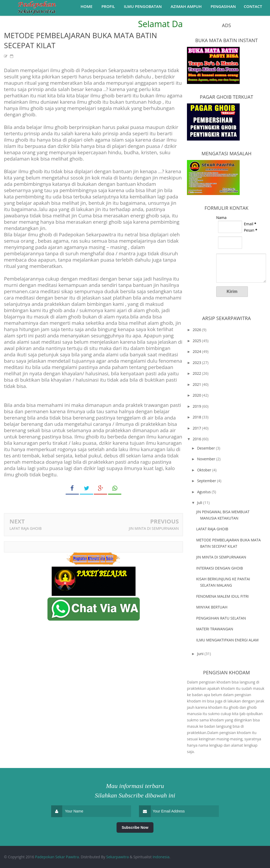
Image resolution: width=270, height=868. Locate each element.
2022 (197, 373)
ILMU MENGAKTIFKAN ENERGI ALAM (227, 640)
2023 (197, 363)
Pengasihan (223, 6)
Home (86, 6)
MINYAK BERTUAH (212, 607)
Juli (200, 503)
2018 (197, 417)
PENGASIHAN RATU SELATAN (221, 618)
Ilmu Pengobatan (143, 6)
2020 (197, 395)
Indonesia (161, 857)
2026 (197, 330)
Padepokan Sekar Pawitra (57, 857)
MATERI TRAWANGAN (215, 629)
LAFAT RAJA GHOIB (26, 528)
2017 (197, 428)
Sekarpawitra (118, 857)
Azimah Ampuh (186, 6)
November (207, 459)
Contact (253, 6)
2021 (197, 384)
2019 (197, 406)
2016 (197, 439)
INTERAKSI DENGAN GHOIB (220, 568)
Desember (206, 448)
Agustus (204, 492)
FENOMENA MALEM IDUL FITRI (222, 596)
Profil (108, 6)
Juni (201, 654)
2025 (197, 341)
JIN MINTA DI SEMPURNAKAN (154, 528)
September (207, 481)
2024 (197, 351)
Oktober (204, 470)
